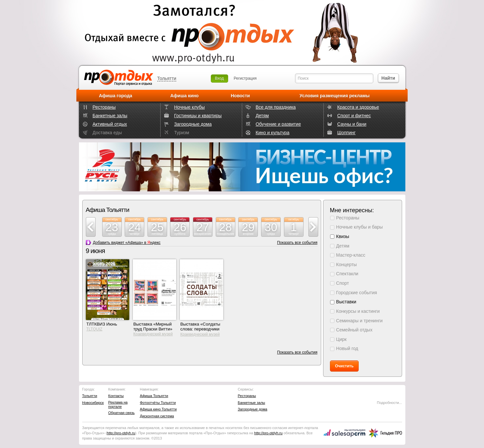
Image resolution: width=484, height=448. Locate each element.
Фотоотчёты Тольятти (158, 403)
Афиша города (116, 96)
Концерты (346, 264)
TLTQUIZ (94, 329)
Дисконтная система (157, 416)
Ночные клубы (189, 107)
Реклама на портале (118, 404)
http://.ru (121, 433)
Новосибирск (93, 403)
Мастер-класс (351, 255)
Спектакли (347, 274)
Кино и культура (272, 133)
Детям (262, 116)
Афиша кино (185, 96)
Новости (240, 96)
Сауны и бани (352, 124)
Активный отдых (110, 124)
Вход (219, 78)
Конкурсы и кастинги (358, 311)
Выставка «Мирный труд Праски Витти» (153, 327)
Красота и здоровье (358, 107)
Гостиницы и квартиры (198, 116)
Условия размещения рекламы (335, 96)
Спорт (343, 283)
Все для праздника (276, 107)
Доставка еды (107, 133)
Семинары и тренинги (359, 321)
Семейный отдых (354, 330)
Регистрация (245, 78)
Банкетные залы (110, 116)
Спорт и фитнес (354, 116)
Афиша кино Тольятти (158, 409)
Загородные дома (193, 124)
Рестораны (104, 107)
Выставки (346, 302)
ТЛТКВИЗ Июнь (102, 324)
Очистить (344, 366)
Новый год (347, 348)
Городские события (357, 293)
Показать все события (297, 243)
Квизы (343, 236)
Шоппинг (346, 133)
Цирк (341, 339)
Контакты (116, 396)
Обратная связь (122, 413)
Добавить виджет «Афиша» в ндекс (127, 243)
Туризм (181, 133)
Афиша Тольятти (154, 396)
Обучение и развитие (278, 124)
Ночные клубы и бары (359, 227)
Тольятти (167, 78)
